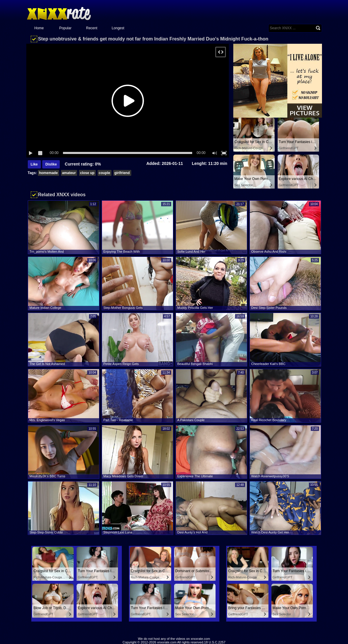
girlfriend (122, 173)
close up (87, 173)
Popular (65, 28)
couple (105, 173)
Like (34, 164)
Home (39, 28)
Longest (118, 28)
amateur (69, 173)
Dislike (51, 164)
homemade (48, 173)
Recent (92, 28)
